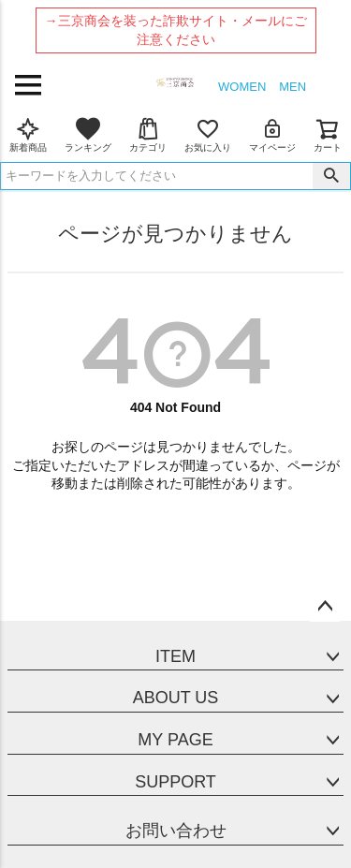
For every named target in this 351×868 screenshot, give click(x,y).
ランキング (88, 135)
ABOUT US (176, 698)
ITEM (175, 656)
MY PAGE (175, 740)
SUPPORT (175, 782)
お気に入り (208, 135)
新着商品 (28, 135)
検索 (331, 176)
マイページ (272, 135)
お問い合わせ (176, 831)
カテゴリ (148, 135)
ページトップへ (325, 607)
